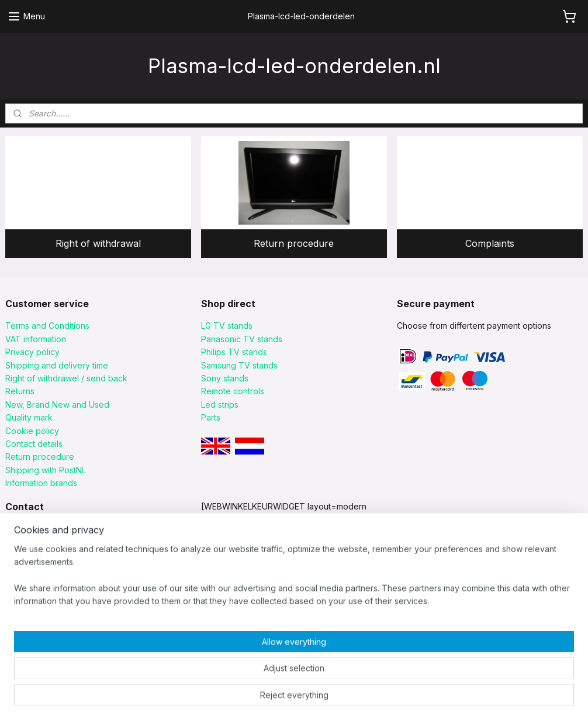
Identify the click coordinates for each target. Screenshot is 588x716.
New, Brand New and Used (57, 405)
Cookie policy (32, 431)
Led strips (220, 405)
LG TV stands (227, 326)
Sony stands (225, 378)
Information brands (41, 483)
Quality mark (29, 417)
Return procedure (294, 243)
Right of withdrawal (98, 243)
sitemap (273, 694)
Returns (20, 391)
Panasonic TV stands (242, 339)
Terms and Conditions (47, 326)
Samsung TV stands (239, 365)
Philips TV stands (234, 352)
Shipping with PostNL (46, 470)
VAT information (36, 339)
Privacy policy (32, 352)
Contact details (34, 444)
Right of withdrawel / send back (66, 378)
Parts (211, 417)
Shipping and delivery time (57, 365)
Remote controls (233, 391)
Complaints (490, 243)
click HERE (25, 620)
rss (296, 694)
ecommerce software (341, 694)
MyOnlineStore (446, 694)
